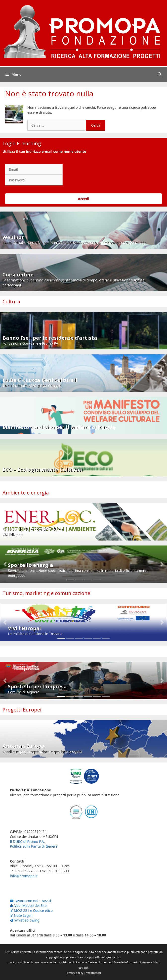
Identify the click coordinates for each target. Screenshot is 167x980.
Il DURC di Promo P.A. (27, 842)
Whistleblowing (25, 920)
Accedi (83, 199)
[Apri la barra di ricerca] (160, 74)
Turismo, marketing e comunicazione (46, 593)
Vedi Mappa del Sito (28, 905)
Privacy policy (74, 973)
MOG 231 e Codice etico (31, 910)
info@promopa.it (24, 876)
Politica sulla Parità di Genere (34, 846)
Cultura (11, 301)
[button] (5, 564)
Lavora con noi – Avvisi (30, 901)
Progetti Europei (22, 710)
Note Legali (21, 915)
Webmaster (94, 973)
